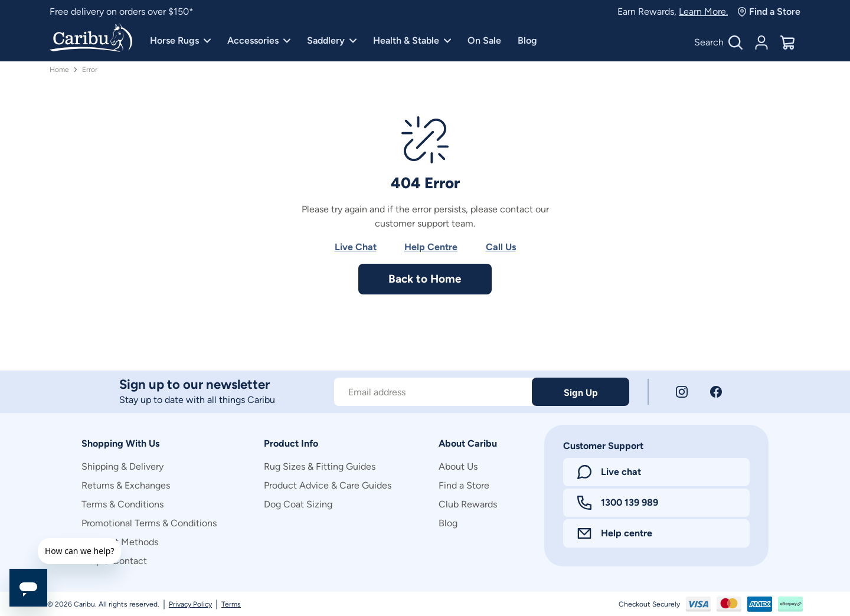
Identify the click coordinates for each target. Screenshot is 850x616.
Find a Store (769, 12)
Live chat (609, 472)
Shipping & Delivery (122, 466)
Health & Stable (412, 40)
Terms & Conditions (122, 504)
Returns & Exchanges (126, 485)
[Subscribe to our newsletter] (433, 392)
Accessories (259, 40)
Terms (231, 604)
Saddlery (332, 40)
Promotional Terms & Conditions (149, 523)
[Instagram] (682, 392)
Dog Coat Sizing (298, 504)
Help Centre (431, 247)
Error (90, 70)
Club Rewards (468, 504)
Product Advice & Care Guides (328, 485)
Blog (527, 40)
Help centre (615, 533)
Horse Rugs (180, 40)
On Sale (484, 40)
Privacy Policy (190, 604)
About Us (458, 466)
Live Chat (356, 247)
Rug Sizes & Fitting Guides (320, 466)
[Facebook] (716, 392)
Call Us (501, 247)
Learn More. (703, 12)
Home (59, 70)
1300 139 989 (618, 503)
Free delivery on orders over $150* (122, 12)
